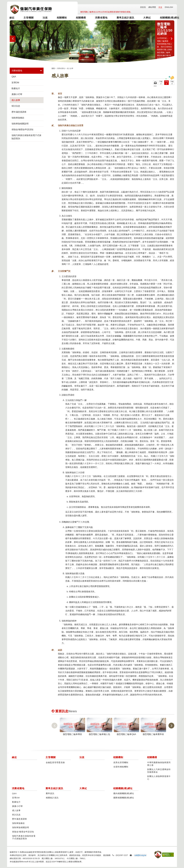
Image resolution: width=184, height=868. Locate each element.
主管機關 (30, 18)
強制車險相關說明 (20, 125)
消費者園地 (99, 18)
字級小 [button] (161, 84)
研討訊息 (16, 107)
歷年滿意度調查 (19, 113)
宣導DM (15, 84)
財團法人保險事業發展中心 (159, 779)
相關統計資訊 (52, 799)
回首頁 (143, 7)
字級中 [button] (166, 84)
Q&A (14, 78)
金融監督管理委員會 (55, 764)
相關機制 (61, 18)
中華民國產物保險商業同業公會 (159, 765)
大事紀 (142, 18)
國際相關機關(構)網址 (124, 799)
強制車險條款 (18, 119)
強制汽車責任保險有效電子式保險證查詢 (26, 138)
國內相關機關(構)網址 (124, 795)
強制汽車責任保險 (31, 9)
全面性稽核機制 (121, 768)
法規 (45, 18)
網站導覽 (152, 7)
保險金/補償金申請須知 (22, 131)
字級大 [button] (172, 84)
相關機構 (79, 18)
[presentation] (13, 40)
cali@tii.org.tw (140, 856)
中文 (160, 7)
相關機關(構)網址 (163, 18)
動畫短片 (16, 89)
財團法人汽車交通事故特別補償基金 (159, 772)
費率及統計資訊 (121, 18)
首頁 (53, 69)
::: (8, 3)
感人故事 (16, 101)
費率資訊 (50, 795)
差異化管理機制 (121, 764)
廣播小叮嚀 (17, 95)
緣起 (14, 18)
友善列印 (155, 84)
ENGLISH (169, 7)
